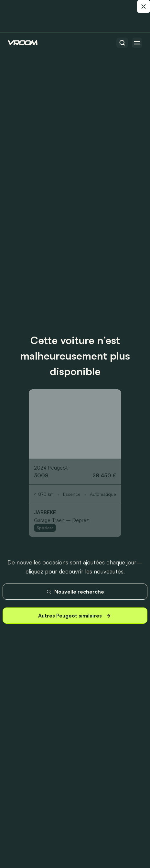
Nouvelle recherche (75, 592)
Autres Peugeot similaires (75, 616)
